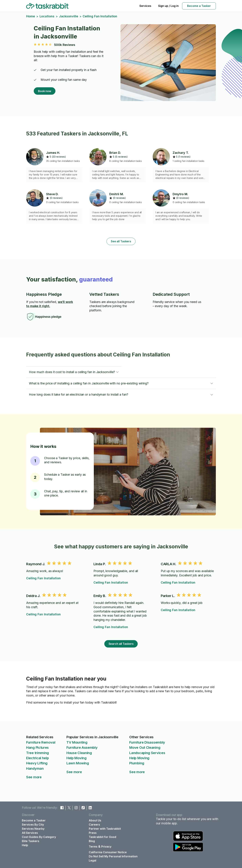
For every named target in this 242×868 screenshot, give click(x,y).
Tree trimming (38, 753)
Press (93, 833)
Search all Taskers (121, 644)
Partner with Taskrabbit (105, 829)
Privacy (106, 847)
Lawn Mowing (78, 763)
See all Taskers (121, 241)
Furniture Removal (41, 742)
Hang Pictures (37, 748)
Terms (93, 847)
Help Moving (77, 758)
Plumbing (137, 763)
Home (31, 16)
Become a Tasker (199, 6)
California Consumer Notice (108, 852)
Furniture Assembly (82, 748)
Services (145, 6)
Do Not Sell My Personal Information (113, 856)
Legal (93, 860)
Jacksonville (69, 16)
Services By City (33, 825)
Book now (45, 91)
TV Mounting (77, 742)
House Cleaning (79, 753)
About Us (95, 820)
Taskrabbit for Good (102, 837)
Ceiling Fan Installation (43, 578)
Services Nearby (33, 829)
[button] (74, 372)
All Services (30, 833)
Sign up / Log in (168, 6)
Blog (92, 841)
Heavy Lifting (37, 763)
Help (25, 845)
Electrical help (38, 758)
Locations (47, 16)
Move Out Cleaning (145, 748)
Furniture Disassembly (147, 742)
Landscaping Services (147, 753)
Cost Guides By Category (39, 837)
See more (34, 777)
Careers (94, 825)
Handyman (35, 769)
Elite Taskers (31, 841)
